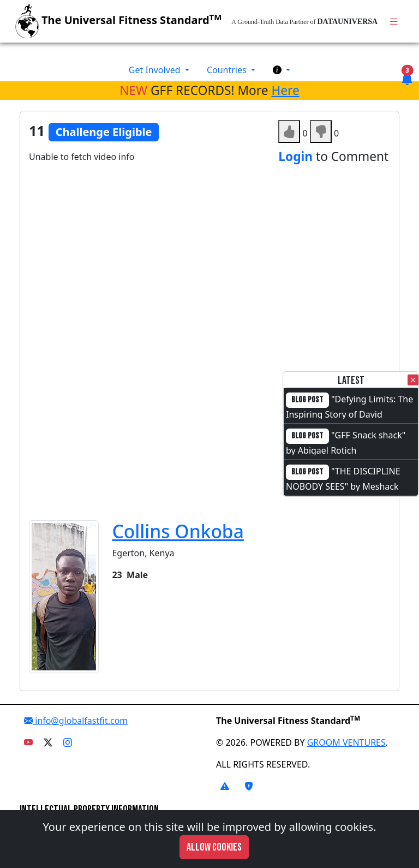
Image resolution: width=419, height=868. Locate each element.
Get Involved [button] (156, 70)
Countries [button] (228, 70)
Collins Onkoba (178, 531)
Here (285, 90)
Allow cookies (214, 847)
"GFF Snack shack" (368, 435)
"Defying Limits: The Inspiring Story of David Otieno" (349, 413)
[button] (282, 70)
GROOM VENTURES (346, 742)
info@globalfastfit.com (76, 721)
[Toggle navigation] (394, 22)
